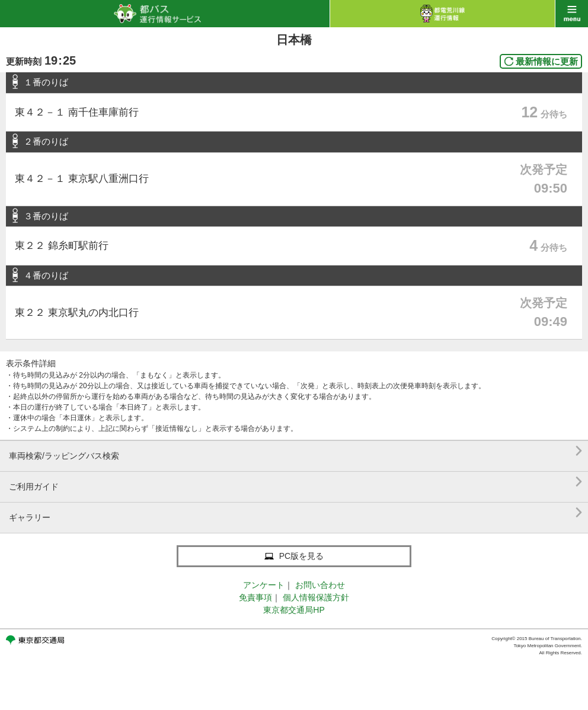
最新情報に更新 (547, 61)
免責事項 (255, 597)
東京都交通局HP (294, 610)
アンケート (264, 585)
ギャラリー (295, 513)
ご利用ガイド (295, 482)
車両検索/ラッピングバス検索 (295, 451)
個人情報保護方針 (316, 597)
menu (572, 14)
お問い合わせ (320, 585)
